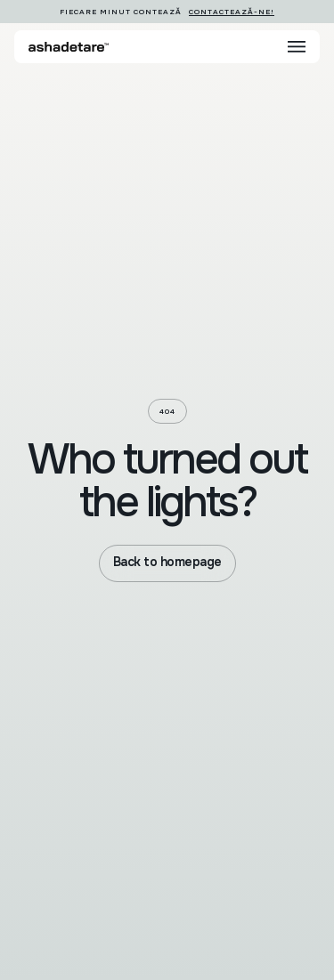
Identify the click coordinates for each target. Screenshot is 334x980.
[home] (69, 47)
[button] (297, 47)
